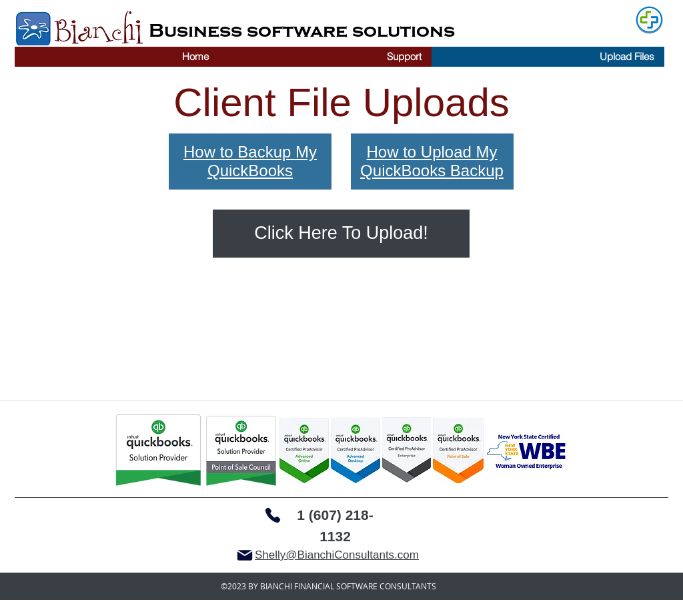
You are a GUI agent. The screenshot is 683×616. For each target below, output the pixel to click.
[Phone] (273, 515)
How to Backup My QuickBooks (250, 161)
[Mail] (245, 555)
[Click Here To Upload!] (341, 234)
